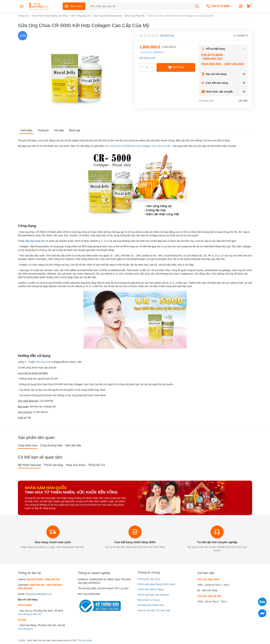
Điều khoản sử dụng (148, 600)
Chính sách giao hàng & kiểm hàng (156, 584)
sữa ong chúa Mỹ (45, 362)
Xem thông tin (25, 614)
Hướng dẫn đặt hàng (149, 579)
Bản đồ (37, 614)
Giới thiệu (26, 130)
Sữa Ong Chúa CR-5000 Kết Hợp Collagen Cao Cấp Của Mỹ (138, 146)
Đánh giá (75, 130)
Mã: (235, 36)
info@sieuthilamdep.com (39, 594)
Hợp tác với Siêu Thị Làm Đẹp (154, 610)
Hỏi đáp (59, 130)
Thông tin (43, 130)
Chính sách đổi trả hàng (150, 589)
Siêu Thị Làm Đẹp (82, 640)
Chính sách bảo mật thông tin (153, 595)
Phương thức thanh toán (150, 605)
